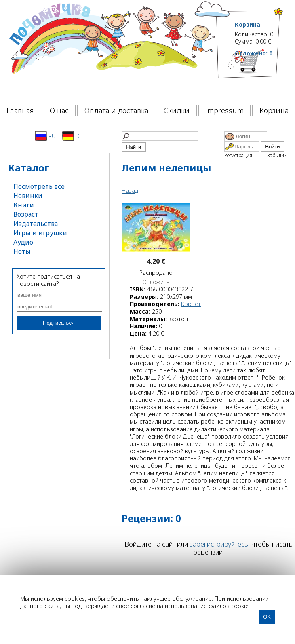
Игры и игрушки (40, 233)
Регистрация (238, 155)
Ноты (22, 251)
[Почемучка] (111, 50)
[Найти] (160, 136)
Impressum (224, 110)
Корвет (191, 304)
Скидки (177, 110)
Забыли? (277, 155)
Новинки (28, 196)
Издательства (36, 224)
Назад (130, 191)
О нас (59, 110)
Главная (20, 110)
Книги (24, 205)
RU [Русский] (45, 136)
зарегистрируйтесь (219, 544)
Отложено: (254, 53)
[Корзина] (259, 75)
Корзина (248, 25)
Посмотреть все (39, 186)
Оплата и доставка (116, 110)
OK (267, 617)
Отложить (156, 282)
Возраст (26, 214)
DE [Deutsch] (73, 136)
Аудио (23, 242)
